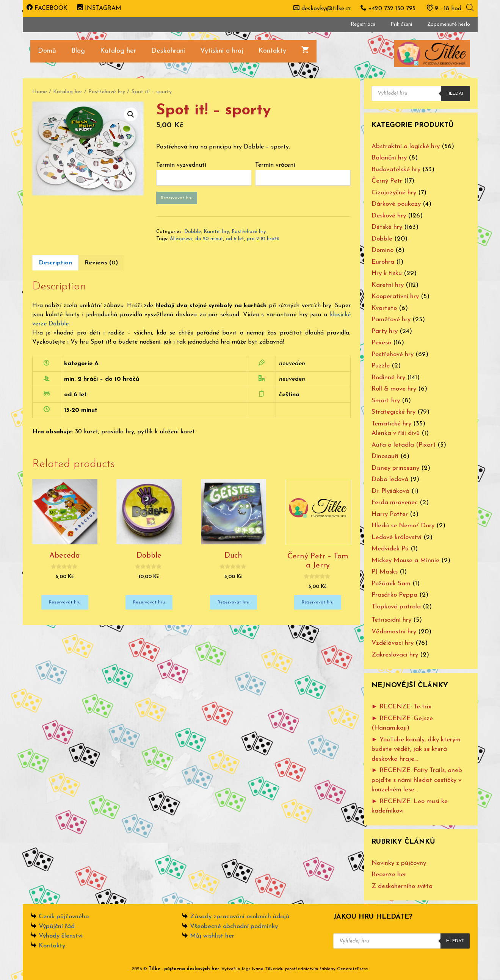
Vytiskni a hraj (222, 51)
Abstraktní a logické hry (406, 146)
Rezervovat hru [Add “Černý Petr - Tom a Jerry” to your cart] (318, 602)
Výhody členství (61, 936)
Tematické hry (391, 424)
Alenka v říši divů (396, 433)
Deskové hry (389, 216)
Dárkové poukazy (396, 204)
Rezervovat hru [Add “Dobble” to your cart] (149, 602)
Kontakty (272, 51)
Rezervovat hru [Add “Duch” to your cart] (234, 602)
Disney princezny (395, 468)
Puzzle (381, 366)
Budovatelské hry (396, 170)
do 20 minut (209, 239)
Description (55, 263)
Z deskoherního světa (402, 886)
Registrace (363, 24)
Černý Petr (387, 181)
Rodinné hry (388, 377)
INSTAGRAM (99, 8)
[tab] (55, 263)
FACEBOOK (47, 8)
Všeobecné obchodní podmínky (234, 926)
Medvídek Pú (390, 549)
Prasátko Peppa (394, 595)
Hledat (455, 94)
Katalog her (118, 51)
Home (40, 92)
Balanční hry (389, 158)
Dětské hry (387, 227)
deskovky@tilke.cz (326, 9)
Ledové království (397, 537)
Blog (78, 51)
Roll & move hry (394, 389)
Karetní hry (216, 232)
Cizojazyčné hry (394, 193)
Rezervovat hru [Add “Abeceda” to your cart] (65, 602)
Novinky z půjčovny (399, 863)
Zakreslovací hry (395, 655)
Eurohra (383, 262)
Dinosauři (385, 456)
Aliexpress (181, 239)
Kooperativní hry (395, 296)
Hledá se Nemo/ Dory (403, 526)
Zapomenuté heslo (449, 24)
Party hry (385, 331)
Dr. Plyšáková (390, 491)
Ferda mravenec (395, 503)
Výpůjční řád (57, 926)
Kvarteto (384, 308)
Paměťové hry (391, 320)
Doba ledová (390, 479)
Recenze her (389, 874)
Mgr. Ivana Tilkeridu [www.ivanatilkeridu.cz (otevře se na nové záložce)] (263, 969)
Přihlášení (401, 24)
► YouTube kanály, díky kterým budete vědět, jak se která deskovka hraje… (416, 749)
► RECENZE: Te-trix (402, 707)
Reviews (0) (101, 263)
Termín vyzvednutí (181, 165)
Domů (47, 51)
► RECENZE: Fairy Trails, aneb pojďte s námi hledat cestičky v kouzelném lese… (417, 780)
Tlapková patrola (396, 607)
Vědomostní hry (394, 632)
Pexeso (381, 343)
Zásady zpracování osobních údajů (240, 917)
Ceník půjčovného (64, 917)
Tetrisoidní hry (391, 620)
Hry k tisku (387, 273)
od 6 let (235, 239)
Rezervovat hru (177, 198)
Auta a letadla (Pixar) (404, 445)
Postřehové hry (107, 92)
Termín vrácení (275, 165)
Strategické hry (393, 412)
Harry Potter (390, 514)
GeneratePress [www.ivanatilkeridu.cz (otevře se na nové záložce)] (352, 969)
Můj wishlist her (212, 936)
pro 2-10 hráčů (263, 239)
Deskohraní (168, 51)
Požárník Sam (391, 584)
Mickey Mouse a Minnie (405, 560)
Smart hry (386, 401)
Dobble (193, 232)
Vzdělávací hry (393, 643)
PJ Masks (385, 572)
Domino (382, 250)
